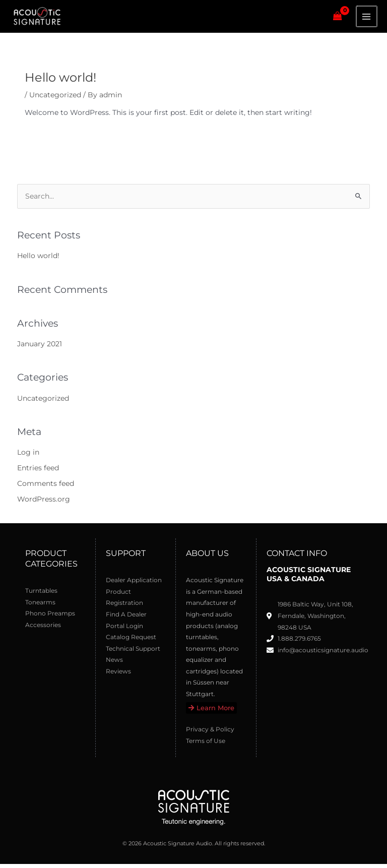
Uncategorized (55, 99)
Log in (28, 457)
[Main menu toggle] (367, 18)
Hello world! (38, 260)
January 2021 (40, 348)
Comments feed (46, 487)
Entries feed (38, 472)
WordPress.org (44, 503)
